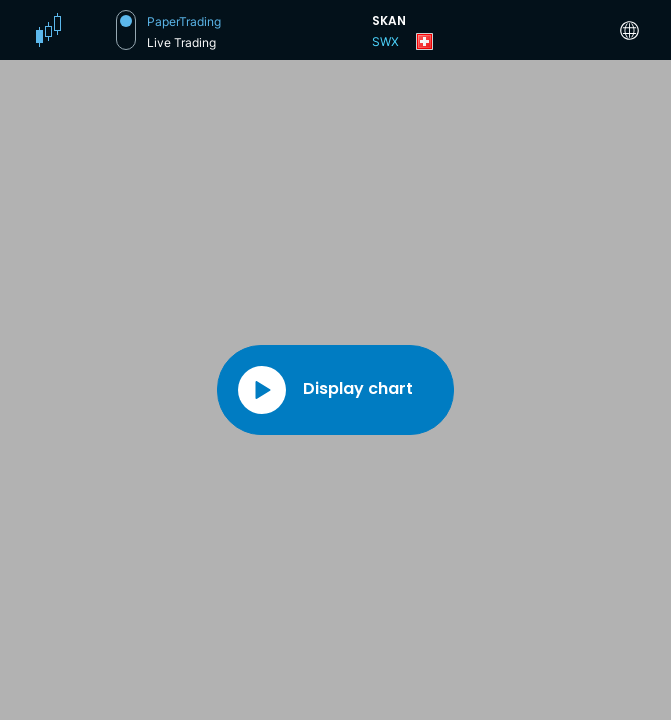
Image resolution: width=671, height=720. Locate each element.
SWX (385, 41)
